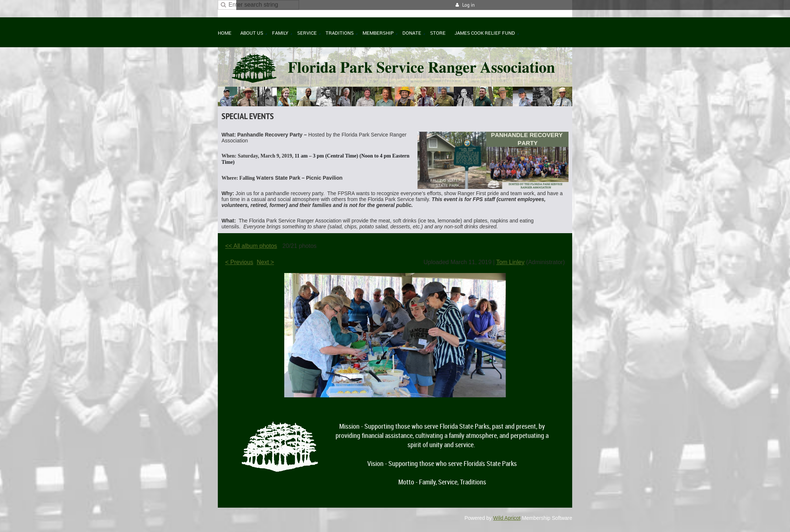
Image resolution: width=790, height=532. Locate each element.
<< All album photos (251, 246)
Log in (468, 5)
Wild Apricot (507, 518)
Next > (266, 262)
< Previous (239, 262)
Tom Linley (510, 262)
